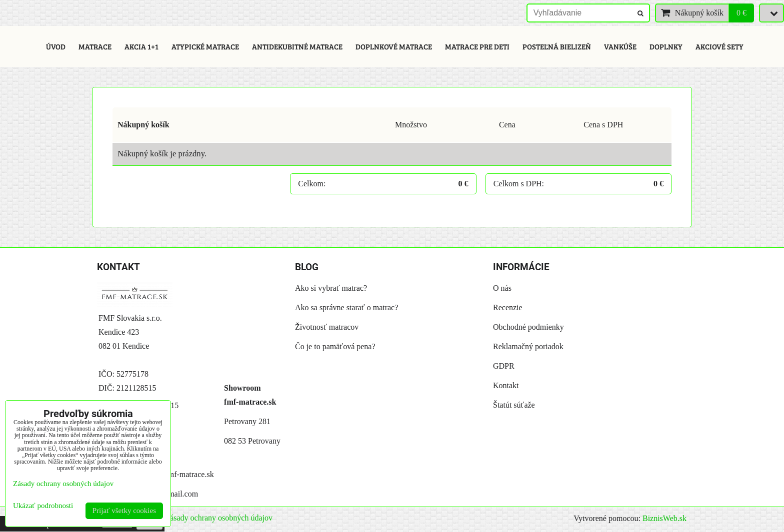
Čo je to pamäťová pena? (335, 346)
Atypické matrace (205, 46)
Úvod (56, 46)
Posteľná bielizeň (557, 46)
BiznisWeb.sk (664, 518)
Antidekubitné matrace (297, 46)
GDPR (504, 366)
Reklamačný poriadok (528, 346)
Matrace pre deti (477, 46)
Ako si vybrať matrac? (331, 288)
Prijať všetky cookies (124, 511)
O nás (502, 288)
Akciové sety (719, 46)
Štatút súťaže (514, 405)
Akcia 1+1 (141, 46)
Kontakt (506, 385)
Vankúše (620, 46)
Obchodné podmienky (528, 327)
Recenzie (508, 307)
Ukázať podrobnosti (43, 506)
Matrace (95, 46)
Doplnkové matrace (394, 46)
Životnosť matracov (327, 327)
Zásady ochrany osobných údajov (219, 518)
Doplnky (666, 46)
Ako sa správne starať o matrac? (346, 307)
